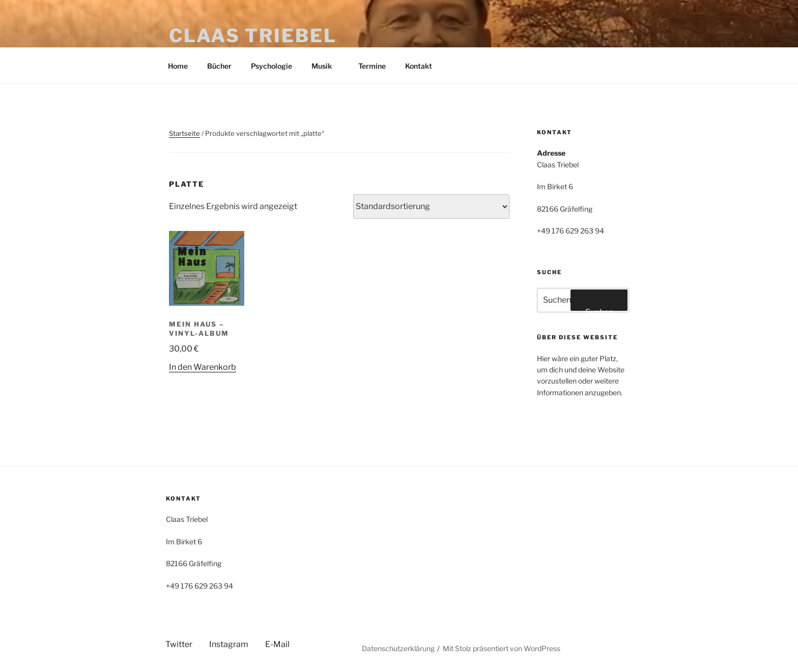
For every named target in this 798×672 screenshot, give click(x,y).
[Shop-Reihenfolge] (431, 207)
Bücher (219, 66)
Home (178, 66)
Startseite (184, 133)
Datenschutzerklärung (398, 648)
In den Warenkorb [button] (203, 367)
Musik (326, 66)
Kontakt (419, 66)
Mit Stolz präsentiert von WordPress (502, 648)
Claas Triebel (253, 36)
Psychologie (272, 66)
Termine (372, 66)
